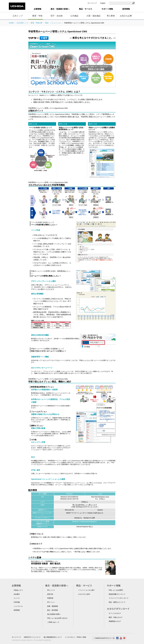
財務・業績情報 (53, 606)
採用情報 (126, 9)
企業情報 (16, 586)
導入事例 (111, 16)
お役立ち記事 (126, 16)
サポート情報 (114, 586)
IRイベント (51, 602)
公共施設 (74, 16)
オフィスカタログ (115, 613)
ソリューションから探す (86, 590)
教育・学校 (37, 16)
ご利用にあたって (53, 622)
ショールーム (18, 606)
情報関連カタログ (115, 621)
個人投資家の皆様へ (54, 614)
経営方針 (50, 594)
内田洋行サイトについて (32, 637)
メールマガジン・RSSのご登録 (75, 637)
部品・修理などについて (117, 602)
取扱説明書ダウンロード (117, 594)
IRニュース (51, 590)
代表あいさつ (18, 590)
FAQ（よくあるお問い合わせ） (58, 618)
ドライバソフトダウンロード (119, 598)
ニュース (17, 598)
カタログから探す (84, 594)
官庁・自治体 (57, 16)
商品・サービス (84, 586)
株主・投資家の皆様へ (57, 586)
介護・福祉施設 (93, 16)
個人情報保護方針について (53, 637)
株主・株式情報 (53, 610)
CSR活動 (17, 602)
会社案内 (17, 594)
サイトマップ (92, 3)
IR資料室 (50, 598)
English (103, 3)
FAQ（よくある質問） (116, 590)
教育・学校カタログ (116, 617)
